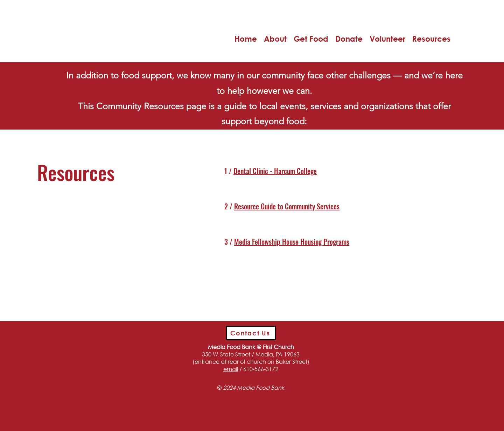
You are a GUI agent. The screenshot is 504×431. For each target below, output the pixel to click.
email (231, 369)
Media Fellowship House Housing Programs (292, 242)
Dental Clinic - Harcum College (275, 171)
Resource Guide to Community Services (287, 206)
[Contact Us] (251, 333)
